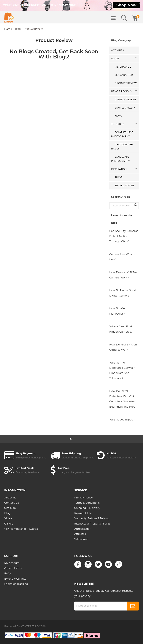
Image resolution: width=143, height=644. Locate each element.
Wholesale (81, 540)
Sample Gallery (125, 108)
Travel (119, 178)
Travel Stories (124, 186)
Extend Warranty (15, 579)
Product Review (126, 84)
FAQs (8, 574)
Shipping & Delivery (87, 508)
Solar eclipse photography (122, 135)
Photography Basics (122, 147)
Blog (18, 30)
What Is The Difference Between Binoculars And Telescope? (122, 371)
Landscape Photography (120, 159)
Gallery (9, 524)
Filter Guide (123, 67)
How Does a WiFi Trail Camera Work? (124, 275)
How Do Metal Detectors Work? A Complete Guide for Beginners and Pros (122, 399)
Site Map (10, 508)
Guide (115, 59)
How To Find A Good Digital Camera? (123, 294)
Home (8, 30)
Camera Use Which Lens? (122, 257)
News (118, 116)
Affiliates (80, 535)
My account (12, 564)
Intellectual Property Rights (92, 524)
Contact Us (12, 503)
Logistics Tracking (16, 584)
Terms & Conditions (87, 503)
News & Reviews (121, 92)
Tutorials (118, 125)
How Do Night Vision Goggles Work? (123, 348)
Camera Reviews (126, 100)
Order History (13, 569)
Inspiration (119, 170)
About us (10, 498)
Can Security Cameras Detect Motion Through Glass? (124, 237)
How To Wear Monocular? (118, 312)
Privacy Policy (84, 498)
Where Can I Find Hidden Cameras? (121, 330)
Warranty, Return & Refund (92, 519)
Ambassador (82, 529)
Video (8, 519)
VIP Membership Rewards (21, 529)
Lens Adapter (124, 75)
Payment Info (83, 514)
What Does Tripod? (122, 420)
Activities (117, 51)
